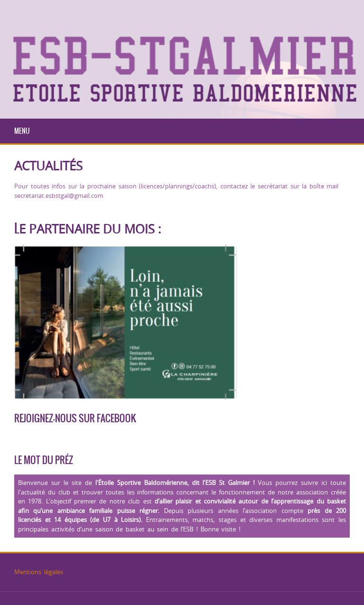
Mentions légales (39, 572)
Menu (22, 131)
